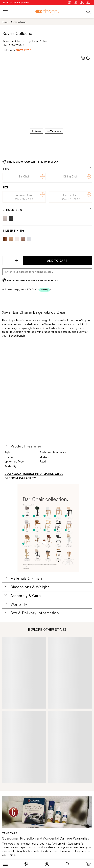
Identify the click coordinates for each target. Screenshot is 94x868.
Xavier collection (19, 22)
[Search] (69, 863)
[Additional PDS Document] (48, 528)
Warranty (19, 604)
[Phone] (89, 12)
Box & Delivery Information (35, 613)
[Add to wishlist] (88, 58)
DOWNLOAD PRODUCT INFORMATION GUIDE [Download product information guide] (34, 474)
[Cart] (89, 863)
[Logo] (47, 12)
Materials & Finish (26, 578)
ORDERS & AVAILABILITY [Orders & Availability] (20, 478)
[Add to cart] (83, 58)
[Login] (49, 863)
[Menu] (7, 863)
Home (5, 22)
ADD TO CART (57, 261)
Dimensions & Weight (30, 587)
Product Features (26, 446)
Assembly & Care (26, 596)
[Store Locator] (28, 863)
